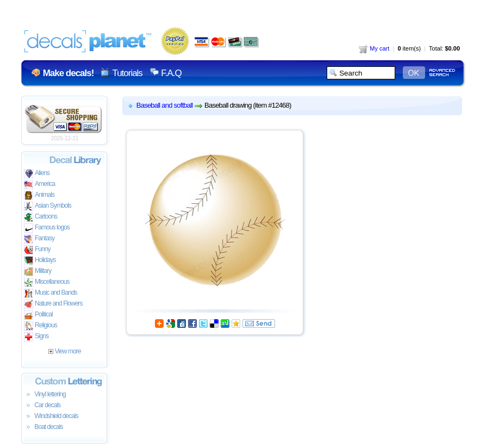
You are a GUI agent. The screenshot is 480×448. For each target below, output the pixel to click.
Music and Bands (51, 293)
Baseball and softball (165, 105)
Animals (39, 195)
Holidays (40, 261)
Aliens (37, 174)
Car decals (42, 406)
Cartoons (40, 217)
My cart (374, 48)
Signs (36, 337)
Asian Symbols (48, 206)
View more (64, 351)
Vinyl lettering (45, 395)
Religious (40, 326)
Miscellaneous (47, 282)
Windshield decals (51, 416)
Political (38, 315)
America (39, 185)
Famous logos (47, 228)
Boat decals (43, 427)
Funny (37, 250)
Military (38, 272)
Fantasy (39, 239)
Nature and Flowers (53, 304)
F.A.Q (171, 73)
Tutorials (127, 73)
